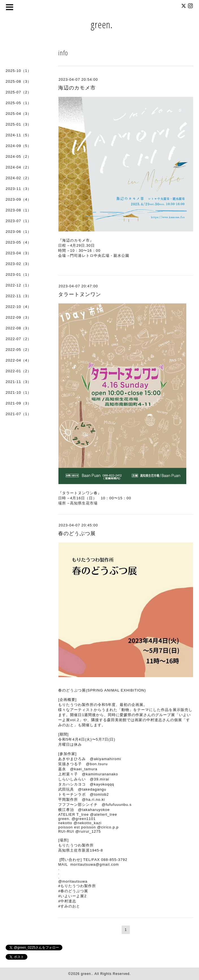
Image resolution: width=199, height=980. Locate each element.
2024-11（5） (18, 135)
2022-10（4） (18, 307)
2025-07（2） (18, 92)
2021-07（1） (18, 414)
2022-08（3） (18, 328)
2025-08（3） (18, 81)
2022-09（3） (18, 317)
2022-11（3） (18, 296)
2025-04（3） (18, 114)
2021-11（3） (18, 382)
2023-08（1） (18, 210)
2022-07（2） (18, 339)
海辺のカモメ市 (77, 88)
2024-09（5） (18, 146)
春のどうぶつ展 (77, 533)
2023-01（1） (18, 274)
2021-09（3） (18, 403)
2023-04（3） (18, 253)
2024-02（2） (18, 178)
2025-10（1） (18, 71)
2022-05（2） (18, 350)
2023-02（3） (18, 264)
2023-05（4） (18, 242)
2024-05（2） (18, 157)
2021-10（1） (18, 392)
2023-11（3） (18, 189)
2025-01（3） (18, 124)
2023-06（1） (18, 232)
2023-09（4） (18, 199)
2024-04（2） (18, 167)
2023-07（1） (18, 221)
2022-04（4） (18, 360)
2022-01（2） (18, 371)
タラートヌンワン (80, 294)
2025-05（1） (18, 103)
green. (102, 24)
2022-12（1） (18, 285)
